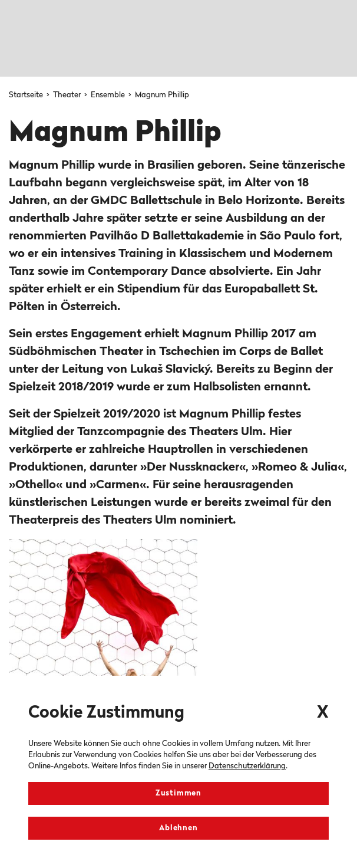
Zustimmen (178, 793)
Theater (68, 95)
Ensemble (109, 95)
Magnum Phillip (162, 95)
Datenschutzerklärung (247, 766)
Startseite (27, 95)
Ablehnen (178, 828)
